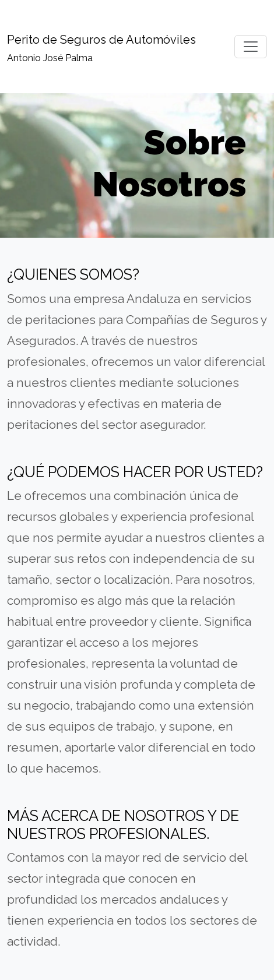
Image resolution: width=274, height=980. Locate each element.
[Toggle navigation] (251, 47)
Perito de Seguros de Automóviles (101, 40)
